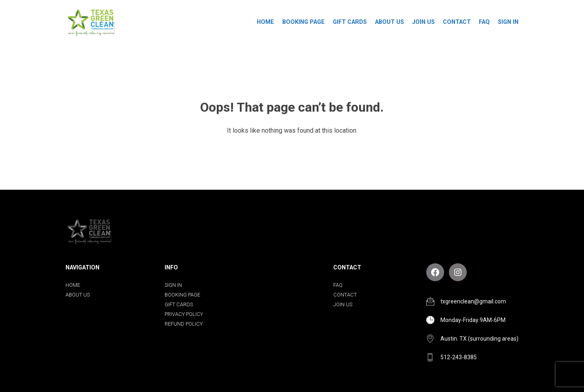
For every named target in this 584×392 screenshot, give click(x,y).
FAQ (484, 22)
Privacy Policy (184, 314)
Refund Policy (184, 324)
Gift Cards (350, 22)
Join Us (423, 22)
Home (266, 22)
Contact (457, 22)
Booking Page (304, 22)
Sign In (508, 22)
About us (389, 22)
